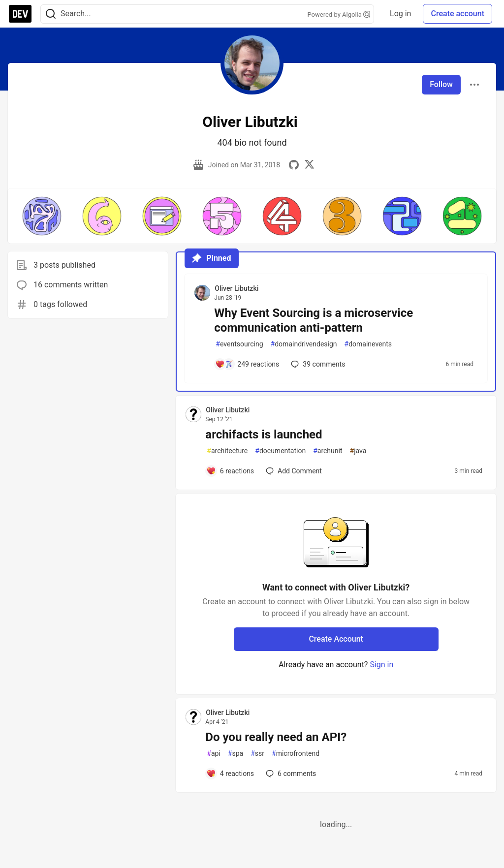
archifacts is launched (264, 434)
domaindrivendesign (304, 344)
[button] (42, 216)
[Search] (51, 14)
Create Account (336, 639)
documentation (280, 451)
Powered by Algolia (339, 15)
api (214, 754)
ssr (257, 754)
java (358, 451)
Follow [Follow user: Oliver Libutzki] (441, 84)
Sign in (381, 665)
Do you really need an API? (276, 737)
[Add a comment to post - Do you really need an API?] (230, 774)
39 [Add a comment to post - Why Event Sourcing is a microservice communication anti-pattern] (317, 364)
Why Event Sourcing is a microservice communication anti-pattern (314, 320)
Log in (400, 14)
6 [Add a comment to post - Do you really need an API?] (290, 774)
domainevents (368, 344)
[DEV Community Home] (20, 14)
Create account (457, 14)
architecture (227, 451)
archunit (328, 451)
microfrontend (296, 754)
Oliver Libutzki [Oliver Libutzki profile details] (236, 288)
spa (236, 754)
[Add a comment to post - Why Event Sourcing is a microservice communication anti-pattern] (247, 364)
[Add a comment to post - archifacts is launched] (230, 471)
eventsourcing (239, 344)
